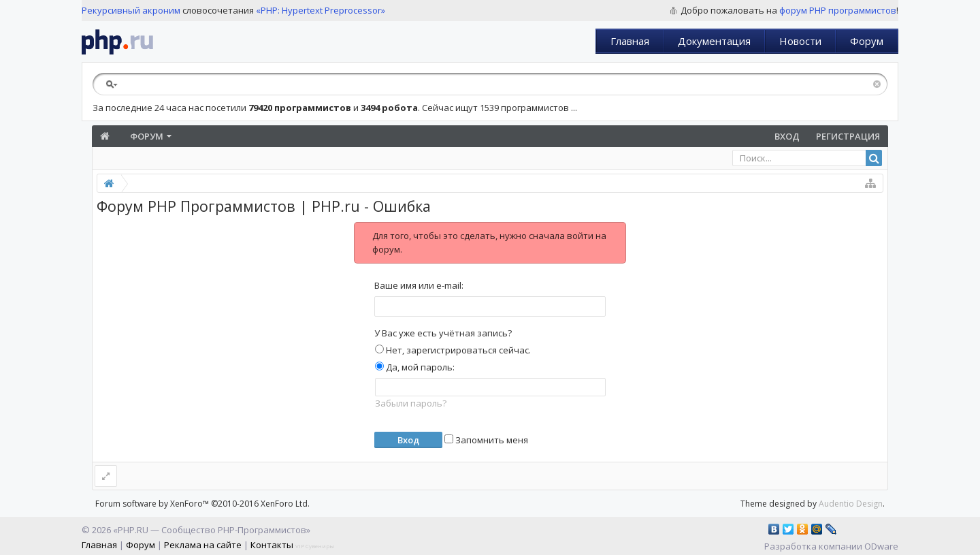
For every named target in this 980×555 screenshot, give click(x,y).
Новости (800, 41)
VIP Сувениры (315, 546)
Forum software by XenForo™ (202, 504)
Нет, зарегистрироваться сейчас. (453, 350)
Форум (867, 41)
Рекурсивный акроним (131, 10)
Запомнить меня (486, 440)
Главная (630, 41)
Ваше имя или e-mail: (419, 285)
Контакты (272, 545)
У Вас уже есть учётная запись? (443, 333)
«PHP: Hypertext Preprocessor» (321, 10)
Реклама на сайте (203, 545)
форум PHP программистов (838, 10)
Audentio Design (851, 504)
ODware (881, 546)
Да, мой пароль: (415, 367)
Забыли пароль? (411, 403)
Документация (714, 41)
